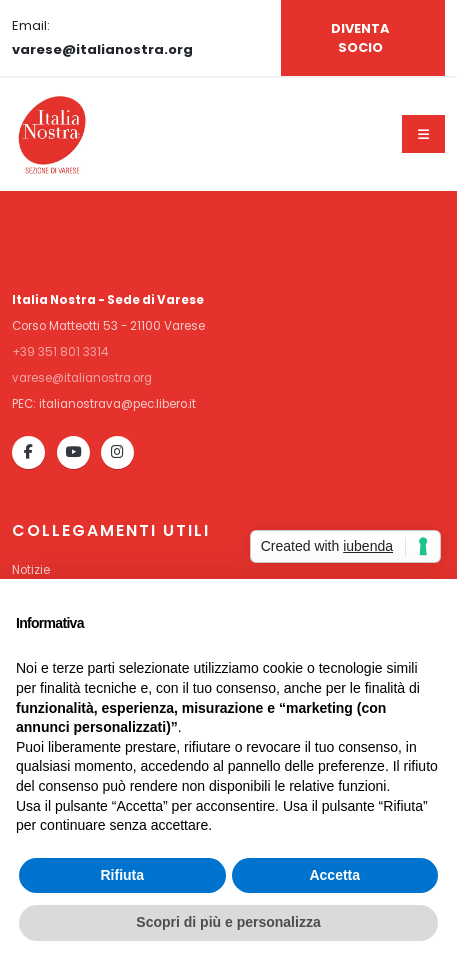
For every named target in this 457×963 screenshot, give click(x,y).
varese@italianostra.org (82, 378)
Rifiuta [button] (122, 875)
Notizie (31, 570)
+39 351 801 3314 (60, 352)
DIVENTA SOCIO (360, 38)
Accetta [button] (334, 875)
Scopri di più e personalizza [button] (228, 922)
